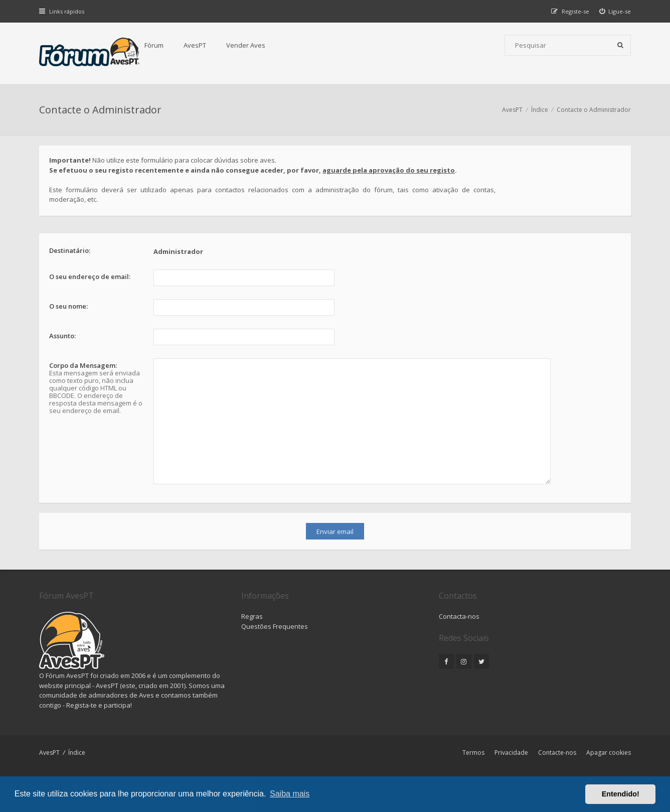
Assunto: (62, 336)
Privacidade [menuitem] (511, 753)
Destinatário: (70, 250)
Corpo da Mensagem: (83, 365)
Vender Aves (246, 45)
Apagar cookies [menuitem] (609, 753)
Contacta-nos (459, 616)
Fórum (154, 45)
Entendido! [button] (621, 794)
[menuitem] (615, 11)
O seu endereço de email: (90, 277)
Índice (77, 753)
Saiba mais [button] (290, 794)
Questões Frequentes (275, 626)
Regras (252, 616)
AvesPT (195, 45)
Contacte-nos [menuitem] (557, 753)
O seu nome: (68, 306)
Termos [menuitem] (473, 753)
